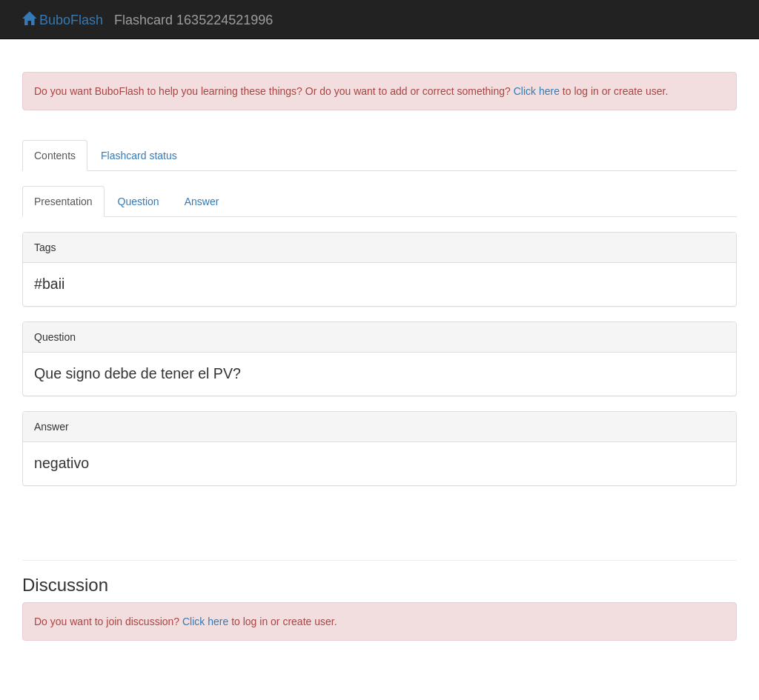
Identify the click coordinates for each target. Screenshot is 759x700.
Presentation (63, 201)
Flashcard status (139, 156)
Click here (537, 91)
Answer (202, 201)
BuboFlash (63, 20)
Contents (55, 156)
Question (139, 201)
